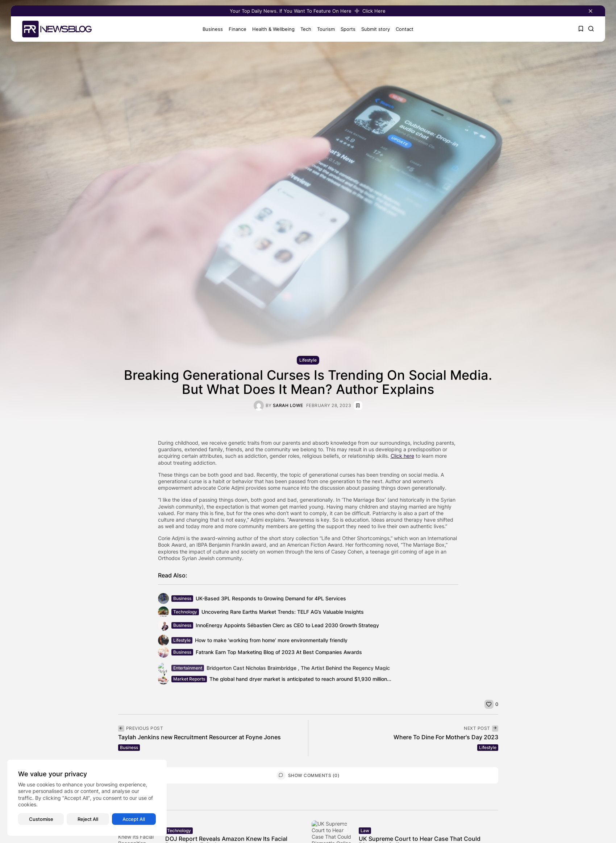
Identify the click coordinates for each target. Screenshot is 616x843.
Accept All (134, 819)
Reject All (88, 819)
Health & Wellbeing (271, 29)
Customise (41, 819)
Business (210, 29)
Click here (402, 456)
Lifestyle (308, 360)
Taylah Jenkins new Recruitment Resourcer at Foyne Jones (199, 737)
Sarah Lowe (288, 406)
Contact (402, 29)
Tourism (323, 29)
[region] (87, 798)
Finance (235, 29)
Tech (303, 29)
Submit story (373, 29)
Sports (346, 29)
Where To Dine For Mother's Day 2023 (446, 737)
